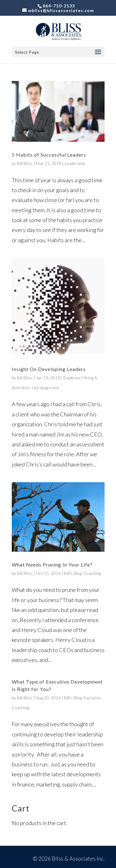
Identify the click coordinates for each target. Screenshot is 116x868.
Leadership (75, 163)
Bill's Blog (73, 573)
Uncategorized (45, 388)
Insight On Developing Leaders (49, 369)
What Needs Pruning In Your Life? (52, 565)
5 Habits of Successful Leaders (49, 155)
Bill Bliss (25, 163)
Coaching (92, 573)
